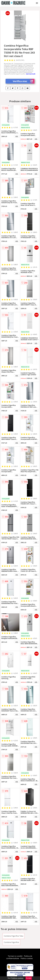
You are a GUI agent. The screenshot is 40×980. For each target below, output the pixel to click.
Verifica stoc (24, 81)
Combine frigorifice (11, 942)
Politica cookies (27, 958)
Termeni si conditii (15, 956)
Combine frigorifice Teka (13, 936)
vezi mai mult (31, 74)
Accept (29, 978)
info (17, 136)
